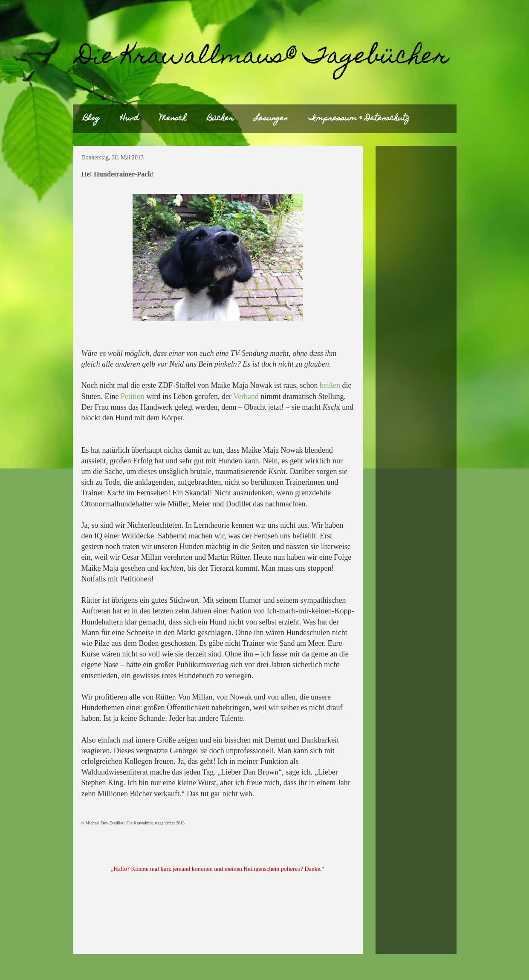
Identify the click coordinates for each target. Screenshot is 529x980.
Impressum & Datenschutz (359, 119)
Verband (246, 396)
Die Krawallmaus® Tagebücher (263, 58)
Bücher (220, 119)
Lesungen (271, 119)
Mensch (173, 119)
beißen (330, 385)
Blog (91, 119)
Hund (130, 119)
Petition (133, 396)
